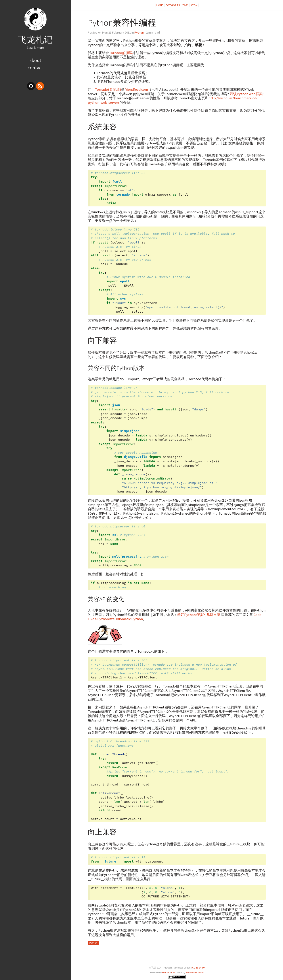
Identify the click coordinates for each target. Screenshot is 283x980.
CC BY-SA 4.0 (198, 968)
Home (160, 5)
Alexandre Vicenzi (195, 972)
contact (35, 68)
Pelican (166, 972)
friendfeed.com (136, 89)
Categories (173, 5)
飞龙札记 (35, 40)
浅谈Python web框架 (246, 94)
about (35, 60)
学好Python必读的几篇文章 (199, 615)
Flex (173, 972)
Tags (185, 5)
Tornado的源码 (121, 53)
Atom (194, 5)
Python (139, 32)
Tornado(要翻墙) (108, 89)
